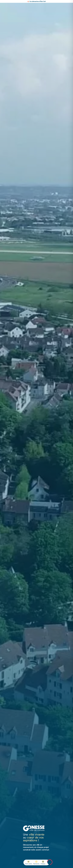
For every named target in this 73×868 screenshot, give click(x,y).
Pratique (43, 864)
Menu (50, 862)
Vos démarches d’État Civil (37, 1)
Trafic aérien (29, 864)
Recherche (36, 864)
